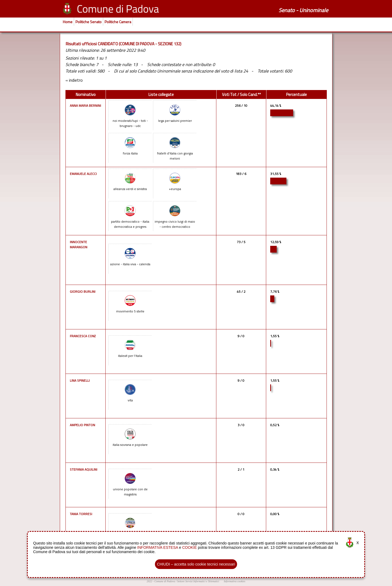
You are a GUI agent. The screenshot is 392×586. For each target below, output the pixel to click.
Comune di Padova (165, 581)
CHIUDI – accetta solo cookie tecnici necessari (196, 564)
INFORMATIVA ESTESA (157, 547)
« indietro (74, 80)
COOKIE (189, 547)
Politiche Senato (89, 22)
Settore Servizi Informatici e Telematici (198, 581)
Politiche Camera (118, 22)
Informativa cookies (235, 581)
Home (68, 22)
